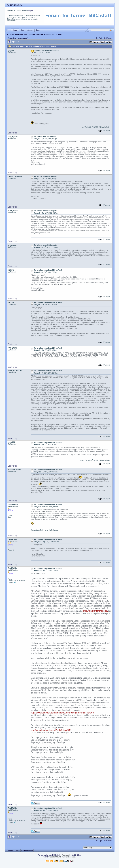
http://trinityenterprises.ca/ (96, 611)
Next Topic (107, 38)
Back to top (13, 133)
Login (30, 10)
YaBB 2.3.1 (76, 855)
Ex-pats (32, 34)
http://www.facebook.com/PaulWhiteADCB (51, 730)
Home (15, 30)
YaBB (46, 857)
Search (30, 30)
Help (22, 30)
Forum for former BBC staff (17, 34)
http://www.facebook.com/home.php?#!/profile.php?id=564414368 (62, 713)
